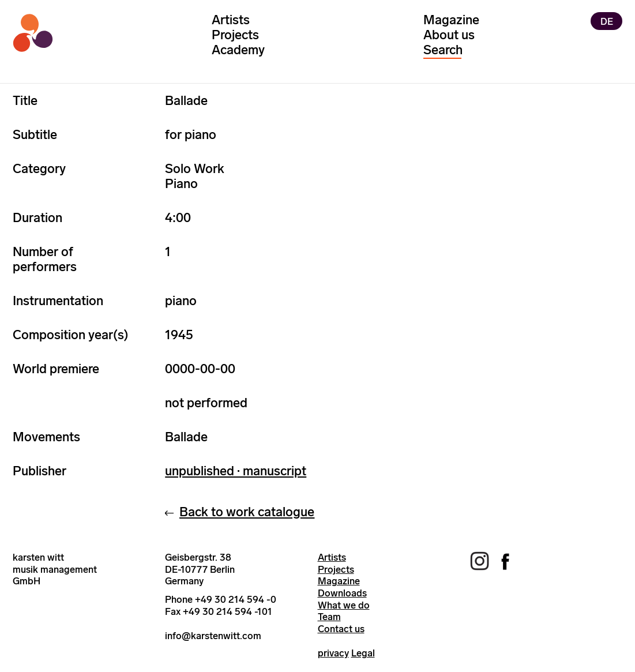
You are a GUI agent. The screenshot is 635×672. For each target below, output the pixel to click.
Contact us (341, 629)
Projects (235, 35)
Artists (231, 20)
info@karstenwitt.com (213, 636)
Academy (238, 50)
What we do (344, 605)
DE (607, 21)
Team (329, 617)
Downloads (342, 593)
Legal (363, 653)
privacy (333, 653)
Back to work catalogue (247, 512)
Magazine (451, 20)
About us (449, 35)
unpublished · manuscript (236, 471)
